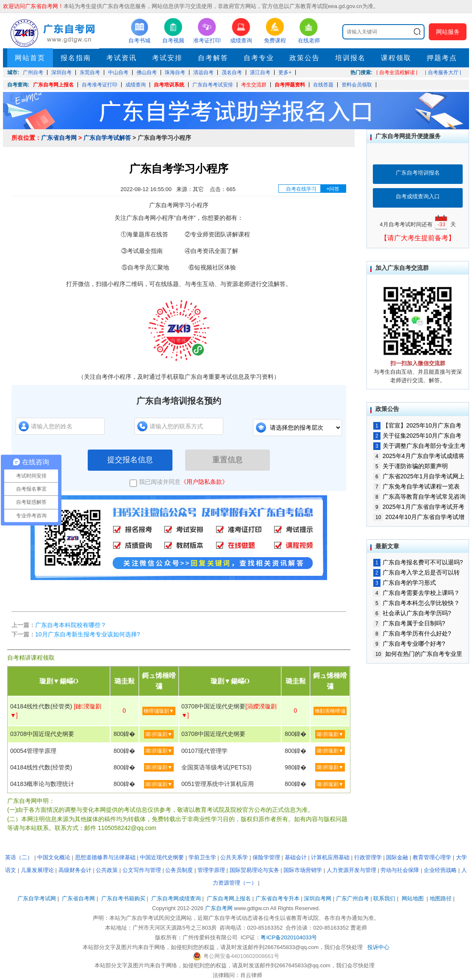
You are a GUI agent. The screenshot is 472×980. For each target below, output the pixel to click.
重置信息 (228, 460)
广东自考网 (219, 908)
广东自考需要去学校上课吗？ (416, 593)
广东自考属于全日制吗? (409, 623)
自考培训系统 (169, 85)
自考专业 (259, 58)
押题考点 (442, 58)
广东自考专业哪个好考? (409, 644)
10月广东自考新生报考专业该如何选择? (87, 634)
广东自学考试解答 (107, 138)
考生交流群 (254, 85)
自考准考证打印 (100, 85)
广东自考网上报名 (53, 85)
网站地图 (413, 898)
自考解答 (213, 58)
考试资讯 (122, 58)
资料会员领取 (357, 85)
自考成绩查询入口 (418, 196)
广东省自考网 (59, 138)
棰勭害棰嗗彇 (330, 711)
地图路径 (441, 898)
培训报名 (350, 58)
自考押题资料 (290, 85)
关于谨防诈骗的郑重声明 (411, 466)
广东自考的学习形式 (405, 583)
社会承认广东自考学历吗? (412, 613)
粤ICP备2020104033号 (289, 937)
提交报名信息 (130, 460)
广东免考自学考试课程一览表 (416, 486)
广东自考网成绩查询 (176, 898)
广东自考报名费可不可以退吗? (418, 562)
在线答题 (323, 85)
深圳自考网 (318, 898)
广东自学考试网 (37, 898)
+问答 (333, 189)
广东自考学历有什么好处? (412, 633)
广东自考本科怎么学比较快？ (416, 603)
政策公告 (305, 58)
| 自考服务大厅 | (443, 72)
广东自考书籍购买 (123, 898)
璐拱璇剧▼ (159, 734)
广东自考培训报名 (418, 173)
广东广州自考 (353, 898)
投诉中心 (378, 947)
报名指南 (76, 58)
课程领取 (396, 58)
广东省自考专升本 (278, 898)
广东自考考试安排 (213, 85)
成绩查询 (136, 85)
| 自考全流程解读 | (397, 72)
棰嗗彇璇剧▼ (159, 711)
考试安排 (167, 58)
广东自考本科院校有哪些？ (71, 625)
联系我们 (384, 898)
